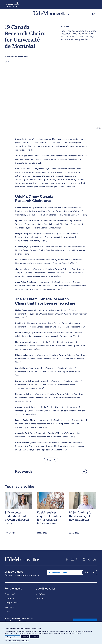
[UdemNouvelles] (51, 14)
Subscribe (90, 574)
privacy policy (14, 641)
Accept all (35, 637)
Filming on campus (12, 604)
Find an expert (10, 596)
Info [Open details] (99, 130)
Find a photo (9, 600)
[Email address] (64, 574)
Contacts (8, 613)
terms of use (25, 641)
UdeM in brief (10, 609)
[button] (94, 14)
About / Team (40, 596)
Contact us (39, 600)
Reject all (25, 637)
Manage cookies (12, 637)
